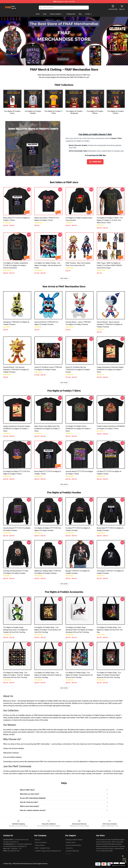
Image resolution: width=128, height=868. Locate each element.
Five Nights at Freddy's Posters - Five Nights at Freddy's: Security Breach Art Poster (48, 265)
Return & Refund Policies (73, 845)
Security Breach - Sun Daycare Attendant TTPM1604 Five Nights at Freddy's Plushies (16, 370)
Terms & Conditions (41, 842)
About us (38, 840)
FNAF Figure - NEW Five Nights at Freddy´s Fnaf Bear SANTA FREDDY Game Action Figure (109, 265)
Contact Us (69, 848)
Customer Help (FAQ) (72, 851)
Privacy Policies (40, 845)
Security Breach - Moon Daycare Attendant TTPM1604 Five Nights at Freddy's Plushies (110, 324)
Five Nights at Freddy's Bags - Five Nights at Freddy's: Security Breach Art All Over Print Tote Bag (79, 675)
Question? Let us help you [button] (119, 866)
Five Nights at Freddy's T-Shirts (54, 112)
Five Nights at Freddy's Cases (12, 112)
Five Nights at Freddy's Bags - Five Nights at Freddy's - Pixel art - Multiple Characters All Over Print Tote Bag (16, 675)
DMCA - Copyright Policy (42, 848)
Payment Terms (71, 842)
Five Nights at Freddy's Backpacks (74, 112)
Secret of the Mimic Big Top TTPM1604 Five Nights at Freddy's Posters (78, 370)
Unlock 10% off (124, 859)
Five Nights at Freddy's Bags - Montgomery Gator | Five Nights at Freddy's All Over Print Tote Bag (15, 630)
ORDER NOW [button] (95, 162)
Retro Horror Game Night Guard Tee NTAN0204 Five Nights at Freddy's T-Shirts (47, 429)
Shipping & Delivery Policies (74, 840)
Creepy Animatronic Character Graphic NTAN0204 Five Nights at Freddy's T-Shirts (110, 370)
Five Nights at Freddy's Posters (116, 112)
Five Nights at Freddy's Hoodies (33, 112)
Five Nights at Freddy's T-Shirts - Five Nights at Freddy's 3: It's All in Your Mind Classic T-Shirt (110, 220)
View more (64, 278)
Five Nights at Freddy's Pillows (95, 112)
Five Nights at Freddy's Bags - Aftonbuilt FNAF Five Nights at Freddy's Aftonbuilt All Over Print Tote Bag (79, 630)
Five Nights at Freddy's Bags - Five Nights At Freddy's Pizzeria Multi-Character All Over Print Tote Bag (109, 675)
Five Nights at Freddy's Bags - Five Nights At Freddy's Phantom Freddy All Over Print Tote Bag (48, 675)
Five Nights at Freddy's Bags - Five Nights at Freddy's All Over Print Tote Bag (110, 630)
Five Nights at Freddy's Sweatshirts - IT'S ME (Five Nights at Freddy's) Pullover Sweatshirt (16, 265)
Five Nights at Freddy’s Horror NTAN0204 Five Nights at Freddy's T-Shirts (78, 429)
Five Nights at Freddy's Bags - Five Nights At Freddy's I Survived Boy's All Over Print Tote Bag (48, 630)
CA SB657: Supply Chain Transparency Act (48, 851)
